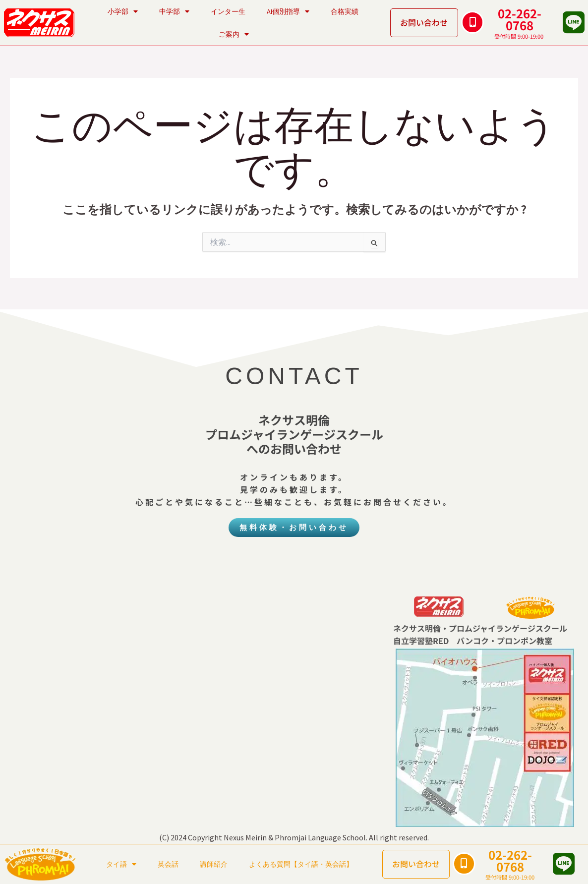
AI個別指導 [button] (288, 11)
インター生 (228, 11)
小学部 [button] (123, 11)
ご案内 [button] (234, 34)
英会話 (168, 864)
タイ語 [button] (121, 864)
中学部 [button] (174, 11)
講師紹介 (214, 864)
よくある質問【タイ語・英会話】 (301, 864)
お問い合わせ (424, 22)
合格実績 (345, 11)
